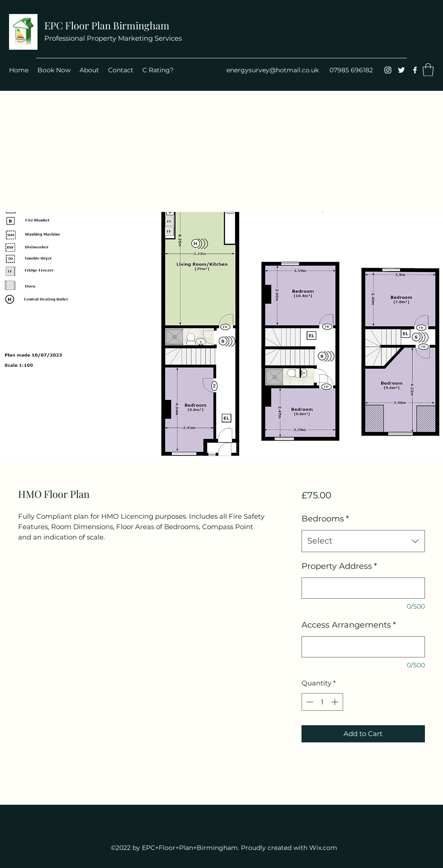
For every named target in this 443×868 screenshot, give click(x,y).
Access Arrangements (349, 625)
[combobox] (363, 541)
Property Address (339, 566)
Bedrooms (325, 519)
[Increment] (336, 702)
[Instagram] (388, 70)
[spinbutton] (322, 702)
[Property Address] (363, 588)
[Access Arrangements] (363, 647)
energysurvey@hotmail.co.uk (273, 70)
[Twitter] (401, 70)
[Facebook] (415, 70)
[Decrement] (309, 702)
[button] (428, 70)
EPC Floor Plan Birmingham (107, 25)
